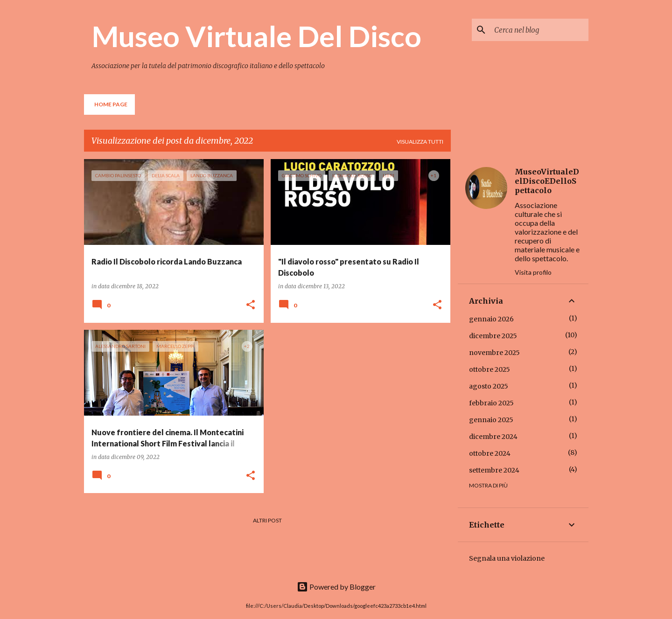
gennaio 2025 (491, 420)
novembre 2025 (494, 353)
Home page (111, 104)
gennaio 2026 (491, 319)
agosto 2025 (489, 386)
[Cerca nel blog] (539, 30)
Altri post (267, 520)
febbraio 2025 (491, 403)
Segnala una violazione (507, 558)
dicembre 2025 (493, 336)
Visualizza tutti (420, 142)
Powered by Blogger (336, 587)
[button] (251, 305)
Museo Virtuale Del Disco (256, 36)
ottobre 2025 (490, 369)
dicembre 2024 (493, 437)
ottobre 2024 (490, 453)
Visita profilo (533, 272)
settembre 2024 (494, 470)
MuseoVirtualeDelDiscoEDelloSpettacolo (547, 181)
